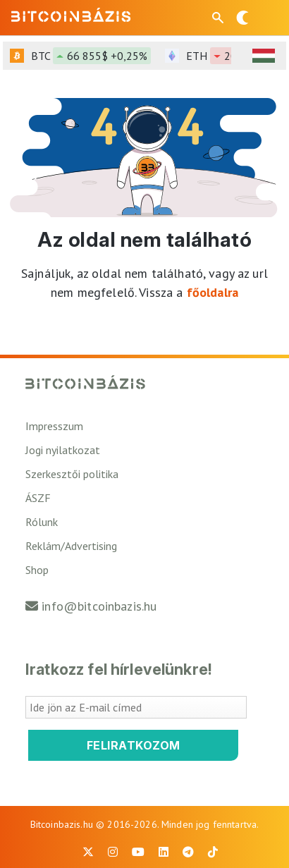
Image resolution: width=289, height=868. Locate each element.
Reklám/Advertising (71, 546)
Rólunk (42, 522)
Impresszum (54, 426)
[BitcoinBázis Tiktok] (213, 852)
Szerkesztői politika (72, 474)
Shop (37, 570)
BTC (91, 56)
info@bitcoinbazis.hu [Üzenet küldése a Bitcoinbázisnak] (99, 606)
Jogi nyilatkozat (63, 450)
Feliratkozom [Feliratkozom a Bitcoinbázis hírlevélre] (134, 745)
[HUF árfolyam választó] (264, 56)
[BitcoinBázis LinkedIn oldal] (164, 852)
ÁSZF (38, 498)
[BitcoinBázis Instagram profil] (113, 852)
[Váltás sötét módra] (242, 18)
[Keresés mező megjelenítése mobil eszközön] (219, 18)
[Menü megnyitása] (266, 18)
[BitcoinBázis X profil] (88, 852)
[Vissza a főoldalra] (71, 15)
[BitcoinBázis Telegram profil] (188, 852)
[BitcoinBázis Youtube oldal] (138, 852)
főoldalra (213, 292)
